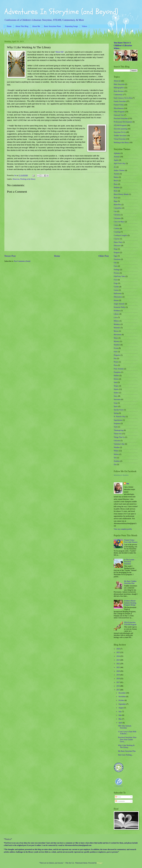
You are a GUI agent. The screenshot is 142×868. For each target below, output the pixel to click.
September (122, 704)
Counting (117, 232)
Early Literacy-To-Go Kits (123, 98)
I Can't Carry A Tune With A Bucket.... (127, 733)
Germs (116, 290)
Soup (116, 403)
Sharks (116, 389)
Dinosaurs (117, 246)
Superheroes (118, 420)
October (122, 700)
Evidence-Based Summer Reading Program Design (130, 603)
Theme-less (118, 434)
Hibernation (118, 297)
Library (116, 314)
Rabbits (116, 376)
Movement (118, 335)
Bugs (116, 201)
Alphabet (117, 153)
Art (115, 167)
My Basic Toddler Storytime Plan (130, 582)
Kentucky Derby (120, 307)
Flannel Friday (119, 105)
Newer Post (10, 256)
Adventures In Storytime (121, 475)
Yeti (115, 458)
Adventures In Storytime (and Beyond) (61, 12)
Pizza (116, 365)
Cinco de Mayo (119, 222)
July (120, 712)
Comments (120, 801)
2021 (118, 667)
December (122, 693)
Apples (116, 160)
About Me (36, 26)
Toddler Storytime (120, 136)
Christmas (117, 218)
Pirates (116, 362)
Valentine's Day (119, 444)
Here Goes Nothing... (125, 755)
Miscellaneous (119, 108)
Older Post (104, 256)
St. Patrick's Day (120, 417)
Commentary (118, 95)
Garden (116, 287)
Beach (116, 181)
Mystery (117, 341)
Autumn (117, 174)
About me (16, 179)
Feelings (117, 270)
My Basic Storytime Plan (127, 751)
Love (116, 318)
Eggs (116, 256)
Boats (116, 198)
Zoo (115, 464)
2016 (118, 686)
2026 (118, 649)
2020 (118, 671)
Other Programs (119, 112)
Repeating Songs (71, 26)
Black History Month (121, 194)
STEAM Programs (120, 125)
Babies (116, 177)
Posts (118, 797)
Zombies (117, 461)
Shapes (116, 386)
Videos (84, 26)
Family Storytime (120, 101)
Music (116, 338)
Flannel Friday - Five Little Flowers (131, 541)
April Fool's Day (120, 164)
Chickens (117, 215)
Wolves (116, 454)
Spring (116, 413)
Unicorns (117, 441)
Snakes (116, 393)
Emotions (117, 259)
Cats (115, 211)
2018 (118, 679)
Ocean (116, 348)
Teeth (116, 427)
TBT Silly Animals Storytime (125, 727)
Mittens (116, 321)
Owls (116, 352)
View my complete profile (123, 529)
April (121, 723)
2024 (118, 656)
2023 (118, 660)
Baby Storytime (119, 84)
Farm (116, 266)
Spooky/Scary (119, 410)
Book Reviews (119, 91)
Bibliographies (119, 88)
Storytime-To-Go (120, 132)
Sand (116, 382)
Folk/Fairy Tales (119, 276)
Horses (116, 300)
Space (116, 406)
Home (9, 26)
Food (116, 280)
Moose (116, 331)
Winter (116, 451)
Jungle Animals (119, 304)
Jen (128, 484)
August (121, 708)
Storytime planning (120, 129)
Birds (116, 191)
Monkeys (117, 324)
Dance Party (118, 242)
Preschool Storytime (121, 118)
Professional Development (123, 122)
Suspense (117, 424)
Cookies (117, 229)
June (120, 715)
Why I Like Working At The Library (126, 746)
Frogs (116, 283)
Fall (115, 263)
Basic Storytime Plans (53, 26)
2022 (118, 664)
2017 (118, 682)
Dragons (117, 253)
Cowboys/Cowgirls (120, 235)
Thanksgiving (119, 430)
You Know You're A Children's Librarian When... (123, 46)
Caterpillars (118, 208)
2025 (118, 652)
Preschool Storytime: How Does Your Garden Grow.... (127, 740)
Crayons (117, 239)
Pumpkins (117, 372)
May (120, 719)
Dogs (116, 249)
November (122, 697)
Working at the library (28, 179)
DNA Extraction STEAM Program (130, 623)
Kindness (117, 311)
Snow (116, 396)
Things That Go (119, 437)
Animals (117, 157)
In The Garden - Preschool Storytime (130, 562)
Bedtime (117, 188)
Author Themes (119, 170)
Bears (116, 184)
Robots (116, 379)
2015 (118, 690)
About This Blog (22, 26)
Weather (117, 447)
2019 (118, 675)
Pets (115, 359)
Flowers (117, 273)
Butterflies (117, 205)
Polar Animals (119, 369)
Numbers (117, 345)
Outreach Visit (119, 115)
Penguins (117, 355)
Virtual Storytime (120, 139)
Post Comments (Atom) (22, 261)
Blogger (100, 863)
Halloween (118, 294)
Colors (116, 225)
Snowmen (117, 399)
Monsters (117, 328)
